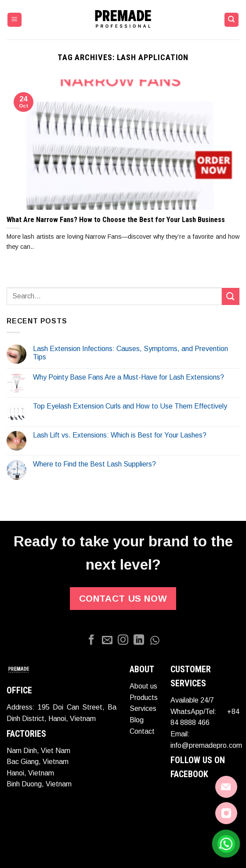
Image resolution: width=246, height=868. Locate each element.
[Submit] (231, 296)
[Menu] (15, 20)
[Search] (232, 20)
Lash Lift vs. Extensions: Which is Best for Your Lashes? (120, 435)
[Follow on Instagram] (123, 640)
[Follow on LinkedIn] (139, 640)
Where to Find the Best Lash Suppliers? (94, 464)
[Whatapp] (155, 640)
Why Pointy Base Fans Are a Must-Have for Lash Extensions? (128, 377)
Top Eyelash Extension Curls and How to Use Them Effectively (130, 406)
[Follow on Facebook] (91, 640)
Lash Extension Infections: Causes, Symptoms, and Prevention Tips (130, 353)
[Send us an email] (107, 640)
